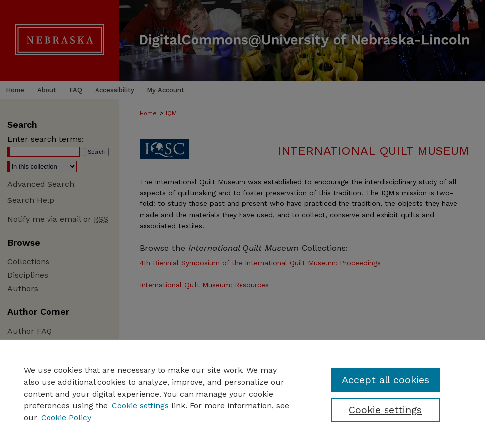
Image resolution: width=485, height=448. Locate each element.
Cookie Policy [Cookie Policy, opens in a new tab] (66, 418)
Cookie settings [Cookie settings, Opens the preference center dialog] (385, 410)
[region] (242, 394)
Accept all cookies (386, 380)
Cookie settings (140, 406)
